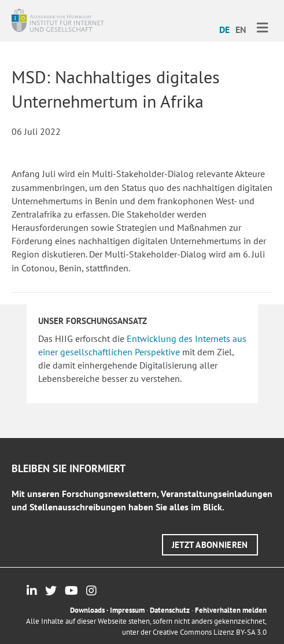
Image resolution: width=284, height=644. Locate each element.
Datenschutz (170, 610)
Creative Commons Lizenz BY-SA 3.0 (210, 632)
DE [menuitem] (224, 30)
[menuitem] (224, 29)
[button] (210, 545)
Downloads (87, 610)
